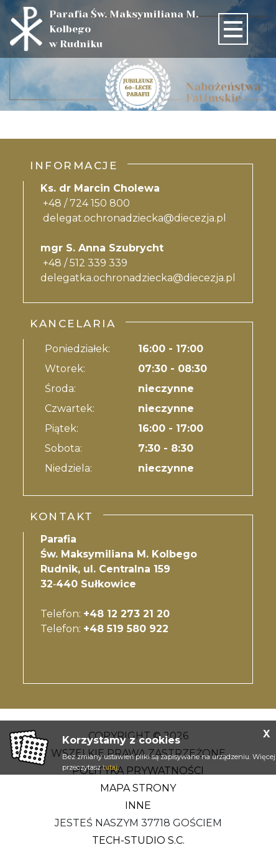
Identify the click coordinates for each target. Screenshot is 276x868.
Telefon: (105, 614)
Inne (138, 805)
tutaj (110, 767)
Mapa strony (138, 788)
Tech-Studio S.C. (138, 840)
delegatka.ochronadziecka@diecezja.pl (138, 278)
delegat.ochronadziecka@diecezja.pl (135, 218)
